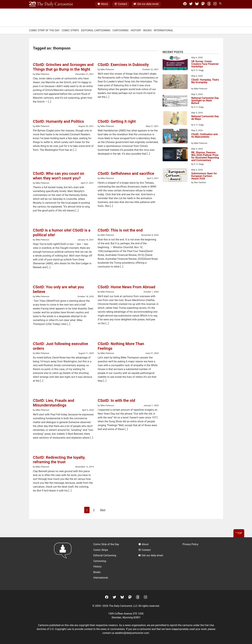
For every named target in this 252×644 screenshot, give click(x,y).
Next (103, 510)
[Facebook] (185, 4)
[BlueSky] (197, 4)
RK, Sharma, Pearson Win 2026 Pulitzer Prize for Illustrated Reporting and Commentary (205, 156)
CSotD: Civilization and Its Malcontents (204, 136)
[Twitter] (191, 4)
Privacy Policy (190, 544)
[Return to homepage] (64, 564)
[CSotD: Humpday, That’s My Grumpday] (175, 82)
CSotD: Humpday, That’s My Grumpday (205, 81)
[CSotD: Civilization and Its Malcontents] (175, 137)
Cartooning (121, 30)
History (136, 30)
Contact (121, 4)
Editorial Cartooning (96, 30)
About (103, 4)
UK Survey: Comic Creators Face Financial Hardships (205, 64)
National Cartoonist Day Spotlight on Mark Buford (205, 101)
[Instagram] (215, 4)
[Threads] (209, 4)
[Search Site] (221, 4)
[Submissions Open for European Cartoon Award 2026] (175, 176)
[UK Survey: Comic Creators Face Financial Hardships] (175, 64)
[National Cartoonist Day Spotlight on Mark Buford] (175, 100)
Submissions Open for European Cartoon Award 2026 (204, 176)
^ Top (239, 533)
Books (148, 30)
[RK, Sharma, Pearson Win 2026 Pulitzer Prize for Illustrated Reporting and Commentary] (175, 155)
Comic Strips (70, 30)
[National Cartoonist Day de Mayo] (175, 119)
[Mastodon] (203, 4)
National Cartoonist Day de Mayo (205, 118)
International (164, 30)
